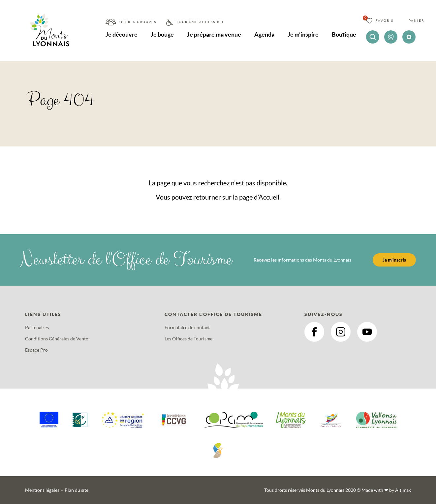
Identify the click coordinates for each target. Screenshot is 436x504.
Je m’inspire (303, 34)
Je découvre (122, 34)
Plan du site (77, 490)
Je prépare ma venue (214, 34)
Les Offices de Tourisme (188, 339)
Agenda (264, 34)
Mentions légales (42, 490)
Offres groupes (138, 22)
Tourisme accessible (200, 22)
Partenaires (37, 328)
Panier (416, 21)
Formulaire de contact (187, 328)
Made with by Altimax (386, 490)
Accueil (269, 197)
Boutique (344, 34)
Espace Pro (36, 350)
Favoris (385, 21)
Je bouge (162, 34)
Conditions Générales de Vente (57, 339)
